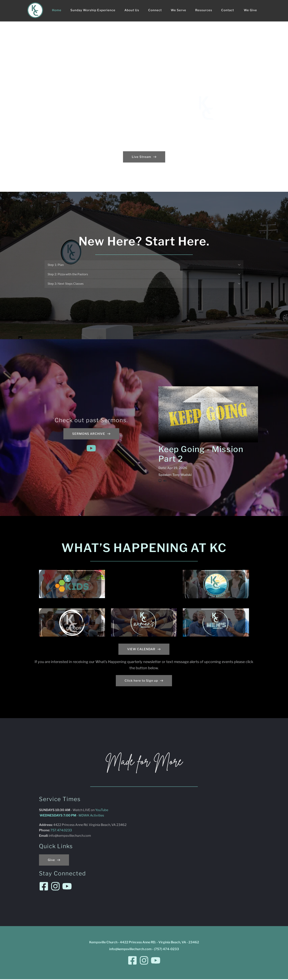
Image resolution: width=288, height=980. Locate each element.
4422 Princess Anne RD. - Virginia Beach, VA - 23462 (159, 943)
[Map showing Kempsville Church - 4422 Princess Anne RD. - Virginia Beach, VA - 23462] (205, 844)
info (52, 836)
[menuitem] (57, 10)
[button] (144, 265)
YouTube (102, 811)
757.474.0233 (61, 831)
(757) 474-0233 (166, 950)
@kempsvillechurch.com (73, 836)
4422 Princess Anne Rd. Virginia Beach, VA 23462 (90, 826)
